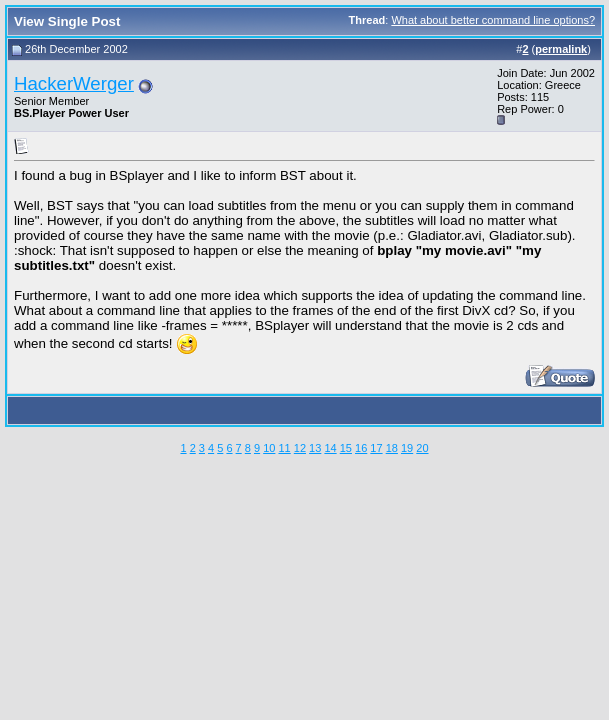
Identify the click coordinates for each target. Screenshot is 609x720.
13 (315, 448)
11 (284, 448)
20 (422, 448)
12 (300, 448)
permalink (561, 49)
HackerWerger (74, 83)
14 (330, 448)
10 (269, 448)
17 (376, 448)
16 (361, 448)
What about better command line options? (493, 20)
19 (407, 448)
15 (346, 448)
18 (392, 448)
